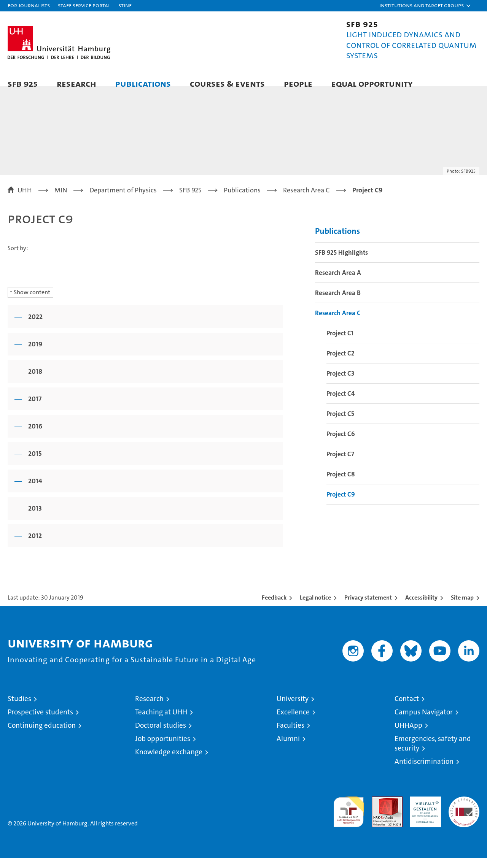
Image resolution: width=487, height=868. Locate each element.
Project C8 (341, 485)
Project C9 (341, 505)
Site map (462, 608)
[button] (425, 6)
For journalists (29, 5)
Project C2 (341, 364)
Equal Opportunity (372, 83)
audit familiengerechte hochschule (349, 819)
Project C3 (340, 384)
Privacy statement (368, 608)
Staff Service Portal (84, 5)
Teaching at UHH (161, 722)
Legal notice (315, 608)
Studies (19, 709)
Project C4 (341, 404)
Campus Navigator (424, 722)
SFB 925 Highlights (341, 263)
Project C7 (340, 465)
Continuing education (42, 735)
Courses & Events (227, 83)
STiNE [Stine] (125, 5)
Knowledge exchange (169, 762)
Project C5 (340, 424)
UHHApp (408, 735)
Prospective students (40, 722)
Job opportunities (163, 749)
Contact (407, 709)
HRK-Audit (424, 811)
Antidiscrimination (424, 772)
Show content (32, 302)
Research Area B (338, 303)
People (298, 83)
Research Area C (338, 324)
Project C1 (340, 344)
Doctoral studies (161, 735)
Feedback (274, 608)
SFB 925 (23, 83)
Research (76, 83)
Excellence (293, 722)
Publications (143, 83)
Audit (379, 811)
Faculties (290, 735)
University (293, 709)
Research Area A (338, 283)
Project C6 (341, 444)
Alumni (288, 749)
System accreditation (464, 815)
